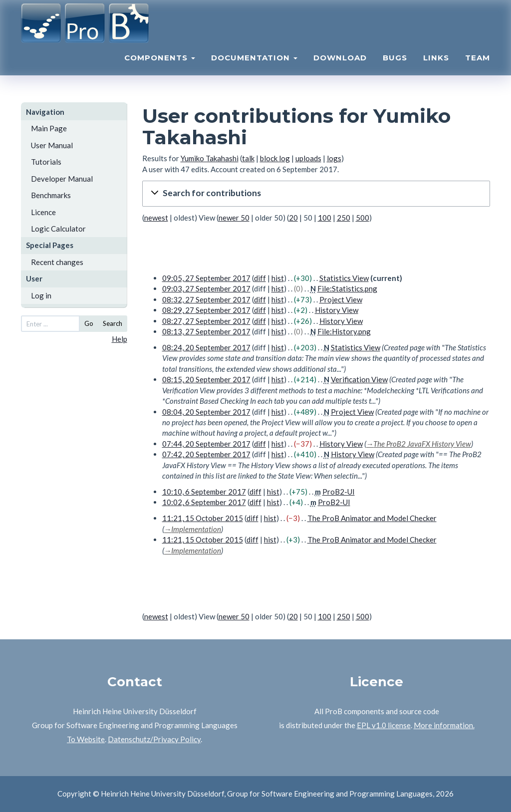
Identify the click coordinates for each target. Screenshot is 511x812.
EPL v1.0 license (384, 725)
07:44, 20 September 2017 (206, 444)
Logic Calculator (58, 229)
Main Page (49, 128)
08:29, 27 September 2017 (206, 310)
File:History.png (344, 331)
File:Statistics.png (347, 288)
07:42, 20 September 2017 (206, 454)
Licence (43, 212)
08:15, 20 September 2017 (206, 379)
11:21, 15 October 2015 (203, 518)
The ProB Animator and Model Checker (372, 518)
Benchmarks (51, 195)
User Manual (52, 145)
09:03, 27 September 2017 (206, 288)
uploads (308, 158)
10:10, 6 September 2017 (204, 492)
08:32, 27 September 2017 (206, 299)
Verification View (359, 379)
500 (363, 218)
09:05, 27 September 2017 (206, 278)
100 (325, 218)
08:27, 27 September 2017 (206, 321)
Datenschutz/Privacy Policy (154, 739)
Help (120, 339)
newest (156, 218)
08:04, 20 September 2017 (206, 412)
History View (337, 310)
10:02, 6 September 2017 (204, 502)
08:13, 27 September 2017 (206, 331)
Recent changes (57, 262)
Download (340, 68)
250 (344, 218)
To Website (86, 739)
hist (278, 278)
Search (113, 323)
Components (160, 68)
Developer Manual (62, 179)
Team (478, 68)
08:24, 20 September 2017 (206, 347)
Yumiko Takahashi (210, 158)
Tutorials (46, 162)
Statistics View (344, 278)
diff (260, 278)
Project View (341, 299)
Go (89, 323)
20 (293, 218)
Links (436, 68)
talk (248, 158)
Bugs (395, 68)
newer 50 (234, 218)
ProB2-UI (339, 492)
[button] (316, 193)
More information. (444, 725)
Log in (41, 295)
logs (334, 158)
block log (275, 158)
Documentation (254, 68)
